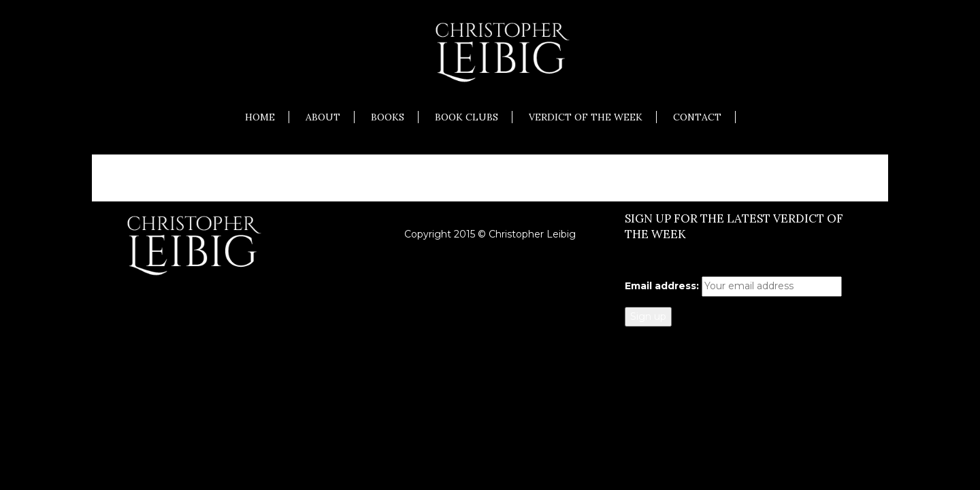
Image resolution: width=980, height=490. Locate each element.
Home (260, 117)
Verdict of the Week (586, 117)
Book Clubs (467, 117)
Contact (697, 117)
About (323, 117)
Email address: (662, 286)
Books (388, 117)
